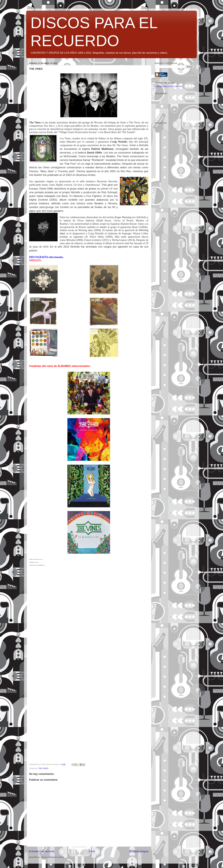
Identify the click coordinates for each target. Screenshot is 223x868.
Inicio (92, 851)
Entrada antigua (139, 851)
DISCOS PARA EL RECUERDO (168, 86)
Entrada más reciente (42, 851)
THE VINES (43, 768)
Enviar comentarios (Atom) (53, 857)
